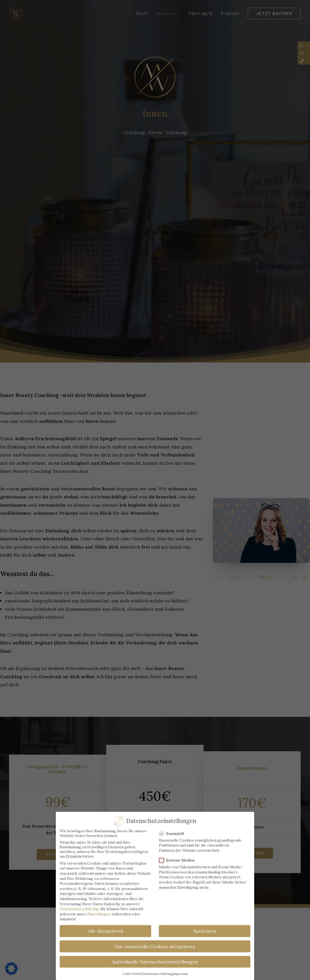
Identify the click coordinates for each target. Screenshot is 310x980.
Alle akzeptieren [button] (105, 931)
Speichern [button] (205, 931)
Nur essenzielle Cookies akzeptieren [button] (155, 946)
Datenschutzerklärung (79, 909)
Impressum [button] (181, 974)
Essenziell (173, 834)
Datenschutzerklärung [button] (158, 974)
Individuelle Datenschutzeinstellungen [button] (155, 962)
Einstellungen (99, 914)
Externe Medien (179, 860)
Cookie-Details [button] (132, 974)
